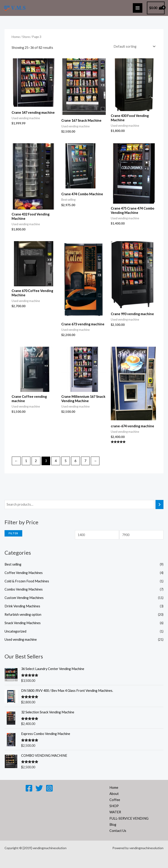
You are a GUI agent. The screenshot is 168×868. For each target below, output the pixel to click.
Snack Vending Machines (23, 623)
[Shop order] (134, 47)
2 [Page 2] (36, 461)
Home (16, 37)
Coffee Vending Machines (24, 573)
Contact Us (118, 831)
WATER (115, 812)
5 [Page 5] (66, 461)
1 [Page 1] (26, 461)
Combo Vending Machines (24, 589)
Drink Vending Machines (22, 606)
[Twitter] (39, 788)
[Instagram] (49, 788)
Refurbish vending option (23, 615)
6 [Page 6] (75, 461)
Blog (113, 825)
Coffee (115, 800)
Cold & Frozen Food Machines (27, 581)
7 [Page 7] (85, 461)
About (114, 794)
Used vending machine (21, 639)
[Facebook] (29, 788)
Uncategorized (15, 631)
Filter (13, 533)
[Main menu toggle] (138, 8)
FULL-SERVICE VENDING (129, 818)
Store (26, 37)
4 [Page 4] (56, 461)
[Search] (159, 504)
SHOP (114, 806)
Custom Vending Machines (24, 598)
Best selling (13, 564)
